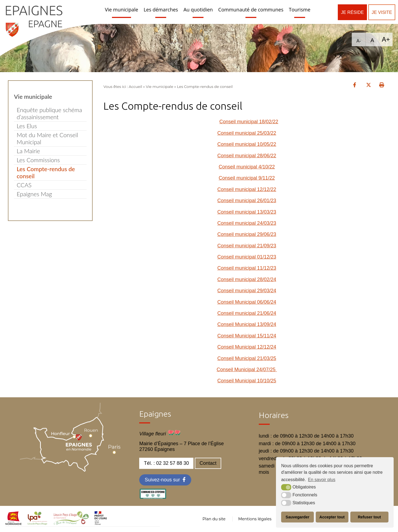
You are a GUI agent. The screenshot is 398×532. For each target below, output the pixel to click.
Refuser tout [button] (369, 517)
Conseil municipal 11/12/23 (247, 268)
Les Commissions (38, 160)
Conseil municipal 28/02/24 (247, 279)
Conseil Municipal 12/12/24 (247, 347)
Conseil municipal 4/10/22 (247, 167)
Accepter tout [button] (332, 517)
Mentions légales (255, 519)
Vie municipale (121, 10)
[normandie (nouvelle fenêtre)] (13, 523)
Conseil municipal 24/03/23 (247, 223)
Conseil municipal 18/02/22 (249, 122)
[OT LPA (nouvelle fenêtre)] (71, 523)
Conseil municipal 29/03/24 (247, 291)
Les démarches (161, 10)
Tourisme (300, 10)
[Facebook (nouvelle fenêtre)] (165, 480)
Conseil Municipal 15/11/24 (247, 336)
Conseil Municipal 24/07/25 (247, 370)
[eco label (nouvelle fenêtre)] (153, 497)
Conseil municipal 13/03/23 (247, 212)
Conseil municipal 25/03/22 (247, 133)
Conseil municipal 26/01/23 (247, 201)
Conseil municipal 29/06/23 (247, 234)
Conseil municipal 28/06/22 (247, 156)
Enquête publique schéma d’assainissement (49, 113)
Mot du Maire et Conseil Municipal (47, 139)
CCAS (24, 185)
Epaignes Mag (34, 194)
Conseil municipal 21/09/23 (247, 246)
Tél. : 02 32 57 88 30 (166, 463)
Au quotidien (198, 10)
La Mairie (28, 151)
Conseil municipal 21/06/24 (247, 313)
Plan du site (214, 519)
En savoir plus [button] (322, 480)
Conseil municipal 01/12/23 (247, 257)
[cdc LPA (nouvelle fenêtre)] (38, 523)
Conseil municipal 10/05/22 (247, 144)
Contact (208, 463)
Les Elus (27, 126)
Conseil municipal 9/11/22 (247, 178)
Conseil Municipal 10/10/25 (247, 381)
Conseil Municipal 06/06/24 (247, 302)
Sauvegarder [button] (297, 517)
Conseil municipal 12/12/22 (247, 189)
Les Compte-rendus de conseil (46, 173)
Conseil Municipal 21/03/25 (247, 358)
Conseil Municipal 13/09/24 (247, 324)
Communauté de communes (251, 10)
